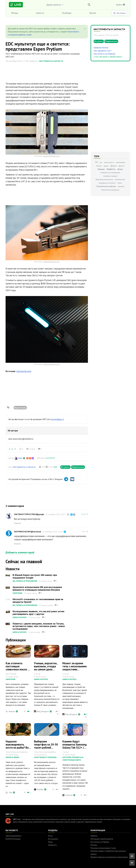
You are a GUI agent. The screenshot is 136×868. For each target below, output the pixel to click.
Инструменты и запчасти (51, 61)
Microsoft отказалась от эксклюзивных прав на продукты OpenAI (38, 601)
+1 (12, 449)
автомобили (121, 162)
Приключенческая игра (104, 179)
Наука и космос (20, 617)
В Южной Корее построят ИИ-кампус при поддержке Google (35, 576)
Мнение (101, 169)
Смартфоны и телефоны (45, 757)
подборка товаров (110, 176)
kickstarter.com (24, 371)
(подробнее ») (58, 419)
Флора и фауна (12, 757)
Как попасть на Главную (104, 54)
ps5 (101, 162)
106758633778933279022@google (29, 514)
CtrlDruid (69, 795)
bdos (20, 458)
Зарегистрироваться (13, 836)
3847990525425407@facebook (27, 532)
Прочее (93, 13)
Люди (50, 842)
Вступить (65, 467)
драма (106, 166)
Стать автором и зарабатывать (108, 57)
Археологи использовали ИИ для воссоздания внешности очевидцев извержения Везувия (37, 588)
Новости (40, 13)
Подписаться (78, 467)
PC (97, 162)
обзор (120, 169)
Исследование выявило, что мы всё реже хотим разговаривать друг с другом (38, 613)
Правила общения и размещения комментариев (109, 857)
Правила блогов (101, 48)
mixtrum (12, 711)
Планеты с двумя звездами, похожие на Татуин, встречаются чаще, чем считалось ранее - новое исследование (39, 626)
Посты (50, 836)
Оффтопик (17, 593)
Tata (10, 792)
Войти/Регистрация (13, 839)
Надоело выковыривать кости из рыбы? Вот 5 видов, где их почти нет (18, 748)
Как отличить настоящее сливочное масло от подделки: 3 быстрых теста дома (18, 671)
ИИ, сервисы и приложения (25, 581)
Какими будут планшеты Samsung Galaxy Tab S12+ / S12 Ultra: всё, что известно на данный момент (75, 749)
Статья (120, 183)
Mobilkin (40, 789)
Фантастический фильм (110, 190)
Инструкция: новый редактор (102, 839)
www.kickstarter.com (51, 156)
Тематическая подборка (106, 186)
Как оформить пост (103, 51)
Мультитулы (20, 408)
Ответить (17, 523)
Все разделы (53, 839)
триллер (121, 186)
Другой (121, 166)
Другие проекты (55, 5)
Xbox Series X (109, 162)
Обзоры (15, 13)
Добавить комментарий (20, 552)
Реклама (94, 845)
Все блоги (119, 13)
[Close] (85, 29)
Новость (111, 169)
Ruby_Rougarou (43, 711)
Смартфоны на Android (107, 183)
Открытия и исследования (110, 173)
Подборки (67, 13)
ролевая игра (120, 179)
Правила (94, 836)
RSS (55, 467)
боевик (99, 166)
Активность (52, 845)
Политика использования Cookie (103, 848)
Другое (113, 166)
